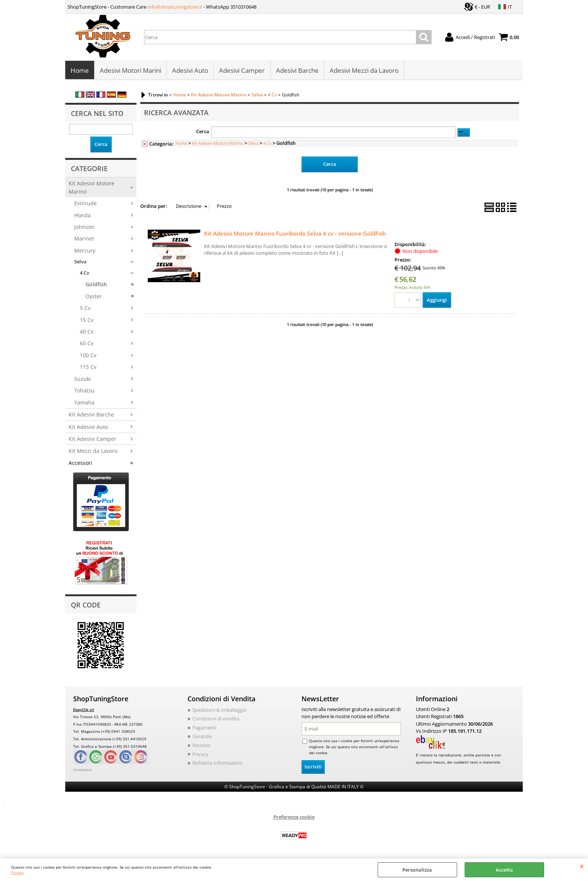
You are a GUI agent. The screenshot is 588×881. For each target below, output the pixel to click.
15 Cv (87, 320)
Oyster (94, 297)
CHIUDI (582, 866)
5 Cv (85, 309)
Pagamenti (204, 728)
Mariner (84, 239)
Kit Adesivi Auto (88, 427)
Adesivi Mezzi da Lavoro (364, 71)
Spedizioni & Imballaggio (220, 711)
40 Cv (87, 332)
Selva (80, 262)
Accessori (80, 464)
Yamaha (84, 403)
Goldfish (96, 285)
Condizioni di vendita (216, 719)
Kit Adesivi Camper (92, 440)
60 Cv (87, 344)
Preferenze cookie (294, 818)
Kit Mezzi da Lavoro (93, 452)
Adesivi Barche (297, 71)
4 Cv (85, 274)
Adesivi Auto (190, 71)
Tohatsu (84, 391)
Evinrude (85, 204)
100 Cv (88, 356)
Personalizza (417, 870)
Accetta (504, 870)
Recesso (201, 746)
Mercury (85, 251)
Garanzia (202, 737)
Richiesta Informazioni (217, 764)
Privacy (18, 872)
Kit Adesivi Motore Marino (91, 188)
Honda (82, 216)
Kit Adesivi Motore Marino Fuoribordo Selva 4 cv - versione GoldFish (295, 234)
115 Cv (88, 368)
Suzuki (82, 380)
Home (80, 71)
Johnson (84, 228)
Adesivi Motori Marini (130, 71)
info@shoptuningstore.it (175, 7)
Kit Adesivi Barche (91, 415)
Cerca (203, 132)
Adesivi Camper (242, 71)
